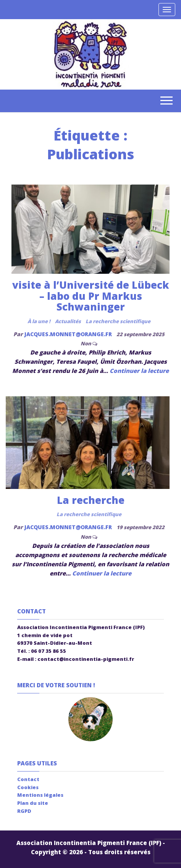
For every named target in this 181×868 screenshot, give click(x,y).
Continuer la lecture (139, 371)
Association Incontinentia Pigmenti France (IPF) (89, 843)
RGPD (24, 811)
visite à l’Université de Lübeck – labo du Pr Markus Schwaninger (91, 296)
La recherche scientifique (118, 321)
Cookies (28, 787)
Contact (28, 779)
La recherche (91, 500)
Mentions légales (40, 795)
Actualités (68, 321)
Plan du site (33, 803)
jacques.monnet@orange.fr (69, 334)
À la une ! (39, 321)
